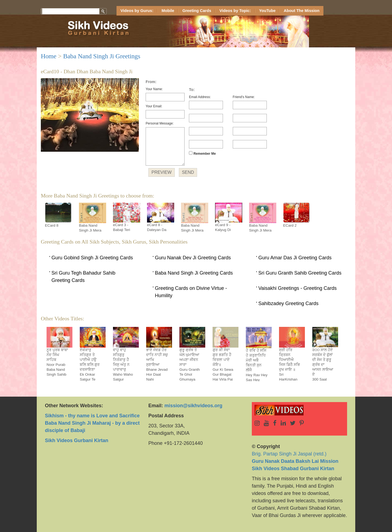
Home (49, 56)
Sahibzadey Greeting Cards (288, 303)
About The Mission (301, 11)
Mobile (168, 11)
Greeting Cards (197, 11)
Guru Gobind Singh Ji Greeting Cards (92, 258)
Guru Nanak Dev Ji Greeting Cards (193, 258)
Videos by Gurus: (137, 11)
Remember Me (202, 153)
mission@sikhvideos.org (193, 406)
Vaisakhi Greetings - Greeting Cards (298, 288)
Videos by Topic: (235, 11)
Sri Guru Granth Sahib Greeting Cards (300, 273)
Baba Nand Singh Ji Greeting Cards (194, 273)
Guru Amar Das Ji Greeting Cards (295, 258)
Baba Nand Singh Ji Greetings (102, 56)
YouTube (267, 11)
